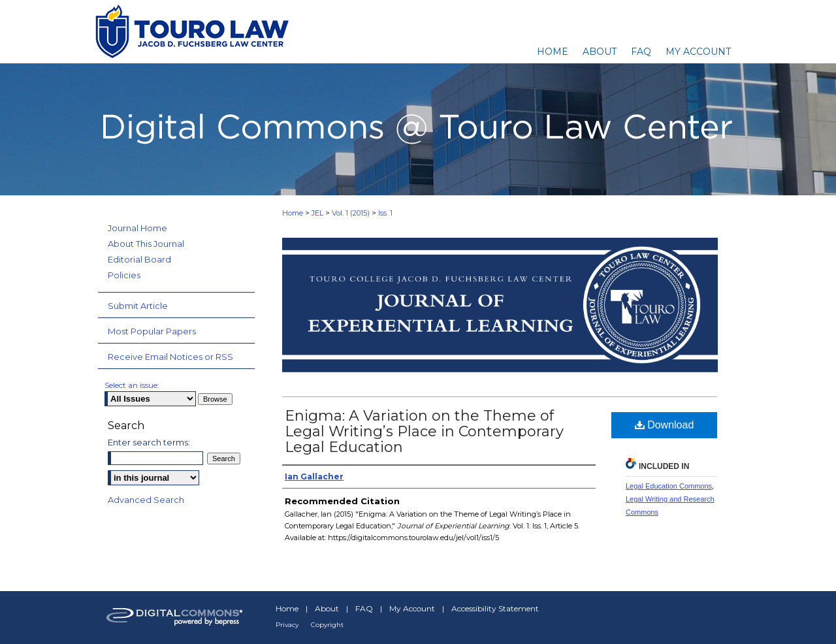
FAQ (364, 608)
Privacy (287, 625)
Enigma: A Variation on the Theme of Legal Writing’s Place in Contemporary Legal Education (424, 431)
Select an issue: (132, 385)
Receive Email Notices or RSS (170, 357)
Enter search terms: (149, 442)
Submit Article (138, 306)
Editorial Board (139, 259)
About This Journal (146, 244)
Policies (124, 275)
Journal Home (137, 228)
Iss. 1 (385, 213)
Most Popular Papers (152, 331)
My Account (412, 608)
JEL (317, 213)
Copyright (327, 625)
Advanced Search (146, 500)
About (327, 608)
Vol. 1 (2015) (351, 213)
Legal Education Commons (669, 486)
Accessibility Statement (495, 608)
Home (293, 213)
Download (665, 425)
